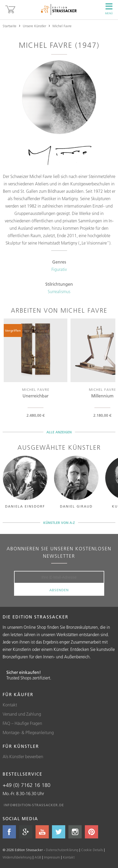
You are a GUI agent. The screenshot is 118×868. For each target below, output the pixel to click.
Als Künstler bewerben (23, 757)
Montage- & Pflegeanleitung (28, 733)
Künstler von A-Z (59, 523)
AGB (38, 857)
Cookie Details (92, 850)
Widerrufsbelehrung (17, 857)
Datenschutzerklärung (62, 850)
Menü (109, 9)
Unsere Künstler (34, 26)
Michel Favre (62, 26)
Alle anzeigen (59, 432)
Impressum (52, 857)
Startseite (10, 26)
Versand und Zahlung (22, 714)
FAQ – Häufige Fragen (22, 723)
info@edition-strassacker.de (34, 805)
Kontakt (10, 705)
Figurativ (59, 269)
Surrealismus (59, 292)
